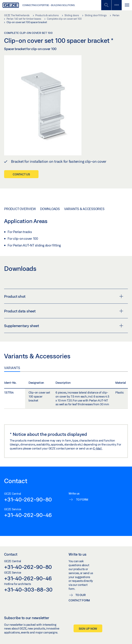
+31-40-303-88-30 (28, 589)
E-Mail (98, 448)
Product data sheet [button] (64, 311)
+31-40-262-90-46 (28, 515)
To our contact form (79, 598)
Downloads (50, 209)
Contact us (21, 174)
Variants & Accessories (84, 209)
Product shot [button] (64, 296)
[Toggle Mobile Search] (106, 5)
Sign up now (88, 629)
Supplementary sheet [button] (64, 326)
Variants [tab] (12, 368)
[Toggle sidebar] (117, 5)
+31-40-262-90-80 (28, 499)
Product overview (20, 209)
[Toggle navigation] (127, 5)
